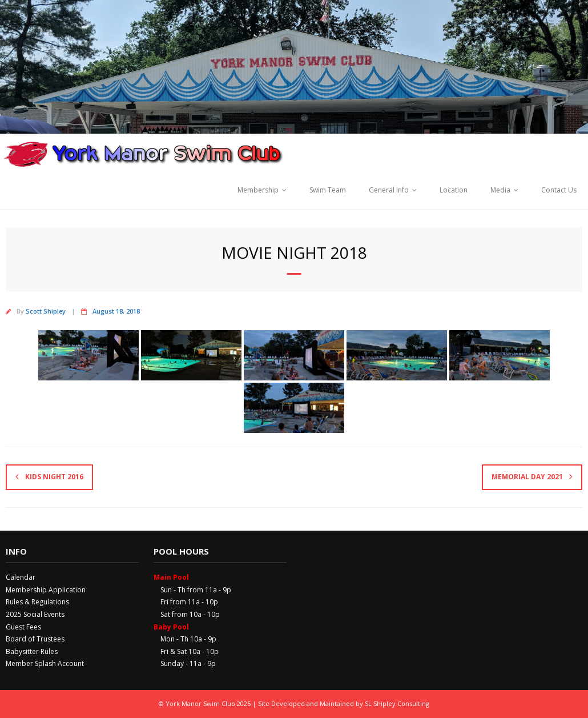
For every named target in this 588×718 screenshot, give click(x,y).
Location (454, 190)
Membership (258, 190)
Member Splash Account (45, 663)
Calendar (21, 577)
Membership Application (46, 590)
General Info (389, 190)
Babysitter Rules (32, 651)
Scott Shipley (46, 311)
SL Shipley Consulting (397, 703)
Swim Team (328, 190)
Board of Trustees (35, 639)
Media (500, 190)
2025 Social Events (35, 614)
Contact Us (559, 190)
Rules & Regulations (37, 602)
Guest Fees (23, 627)
